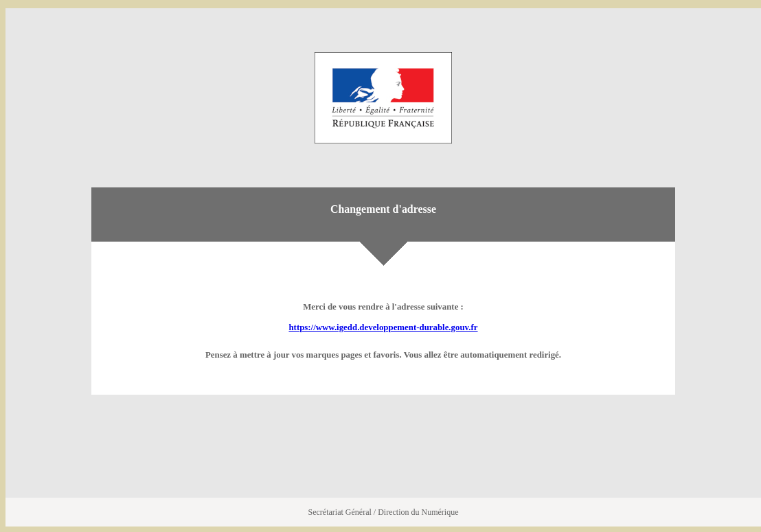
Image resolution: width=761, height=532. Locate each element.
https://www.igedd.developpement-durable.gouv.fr (383, 327)
